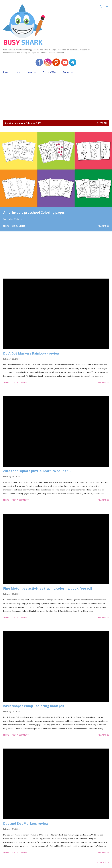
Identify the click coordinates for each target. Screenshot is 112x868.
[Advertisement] (56, 94)
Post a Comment (20, 382)
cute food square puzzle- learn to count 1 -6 (38, 471)
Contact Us (68, 72)
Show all (102, 123)
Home (6, 72)
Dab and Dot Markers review (26, 823)
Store (18, 72)
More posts (103, 862)
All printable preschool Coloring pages (34, 212)
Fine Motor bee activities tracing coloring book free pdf (48, 588)
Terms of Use (50, 72)
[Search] (101, 5)
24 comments (18, 226)
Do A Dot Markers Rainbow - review (31, 353)
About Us (32, 72)
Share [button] (6, 226)
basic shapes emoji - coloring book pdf (34, 706)
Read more (103, 226)
